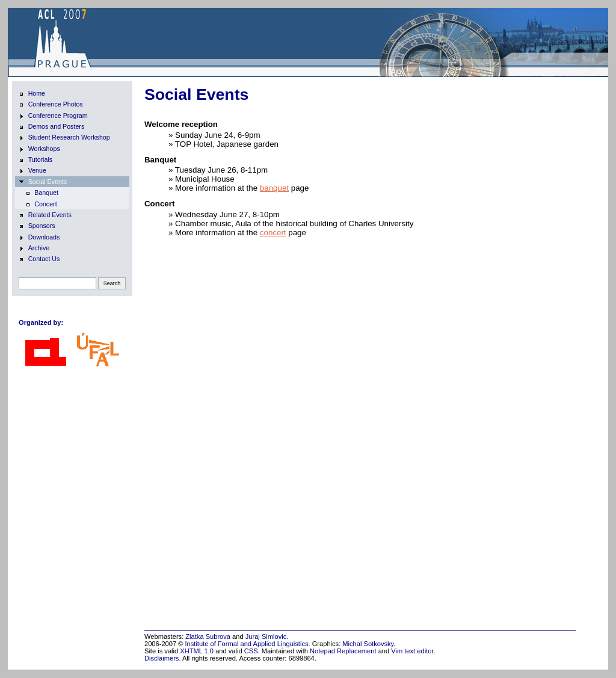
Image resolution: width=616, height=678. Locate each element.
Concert (41, 205)
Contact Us (39, 259)
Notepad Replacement (343, 651)
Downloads (39, 238)
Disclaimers (162, 658)
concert (273, 233)
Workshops (39, 149)
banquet (274, 188)
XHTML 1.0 (197, 651)
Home (32, 94)
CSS (251, 651)
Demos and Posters (52, 127)
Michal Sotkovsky (368, 644)
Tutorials (35, 160)
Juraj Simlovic (266, 636)
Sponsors (37, 226)
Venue (32, 171)
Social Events (43, 182)
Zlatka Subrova (208, 636)
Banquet (42, 193)
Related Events (45, 215)
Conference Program (53, 116)
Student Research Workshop (64, 138)
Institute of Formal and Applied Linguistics (246, 644)
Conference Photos (51, 105)
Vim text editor (412, 651)
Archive (34, 248)
